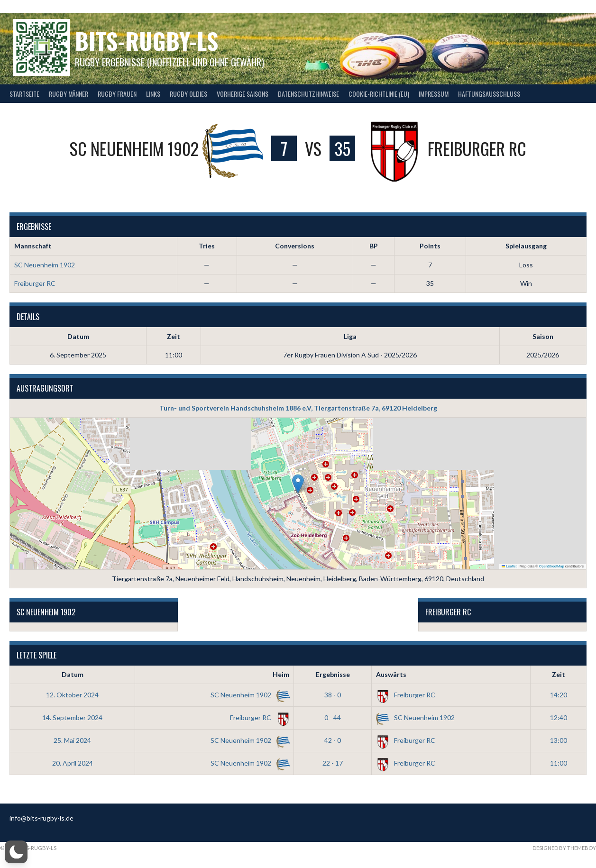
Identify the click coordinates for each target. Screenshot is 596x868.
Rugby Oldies (188, 94)
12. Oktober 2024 (72, 695)
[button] (298, 484)
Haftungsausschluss (489, 94)
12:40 (559, 717)
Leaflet (509, 566)
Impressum (434, 94)
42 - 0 (333, 740)
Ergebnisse (333, 674)
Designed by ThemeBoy (564, 848)
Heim (281, 674)
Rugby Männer (69, 94)
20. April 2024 (73, 763)
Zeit (559, 674)
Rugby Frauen (117, 94)
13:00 (559, 740)
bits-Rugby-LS (147, 41)
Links (153, 94)
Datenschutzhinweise (308, 94)
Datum (73, 674)
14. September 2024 (72, 717)
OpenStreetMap (552, 566)
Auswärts (391, 674)
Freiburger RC (35, 283)
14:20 (559, 695)
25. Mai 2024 (72, 740)
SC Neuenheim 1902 (45, 265)
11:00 (559, 763)
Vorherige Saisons (243, 94)
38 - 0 (333, 695)
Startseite (24, 94)
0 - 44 (333, 717)
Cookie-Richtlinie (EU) (379, 94)
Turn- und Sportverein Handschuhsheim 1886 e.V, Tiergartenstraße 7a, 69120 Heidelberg (298, 408)
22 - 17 (333, 763)
